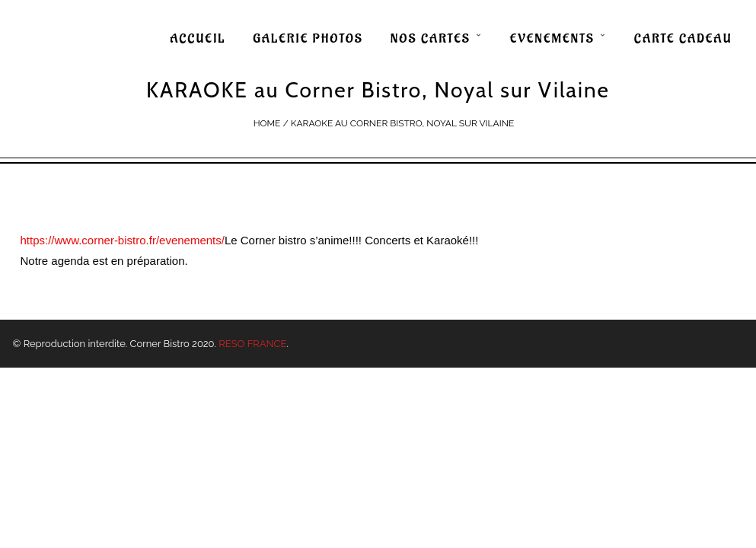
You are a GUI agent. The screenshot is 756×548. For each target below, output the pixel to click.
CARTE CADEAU (683, 39)
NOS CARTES (431, 39)
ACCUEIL (198, 39)
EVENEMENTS (552, 39)
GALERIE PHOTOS (308, 39)
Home (267, 123)
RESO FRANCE (252, 344)
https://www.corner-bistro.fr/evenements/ (123, 240)
